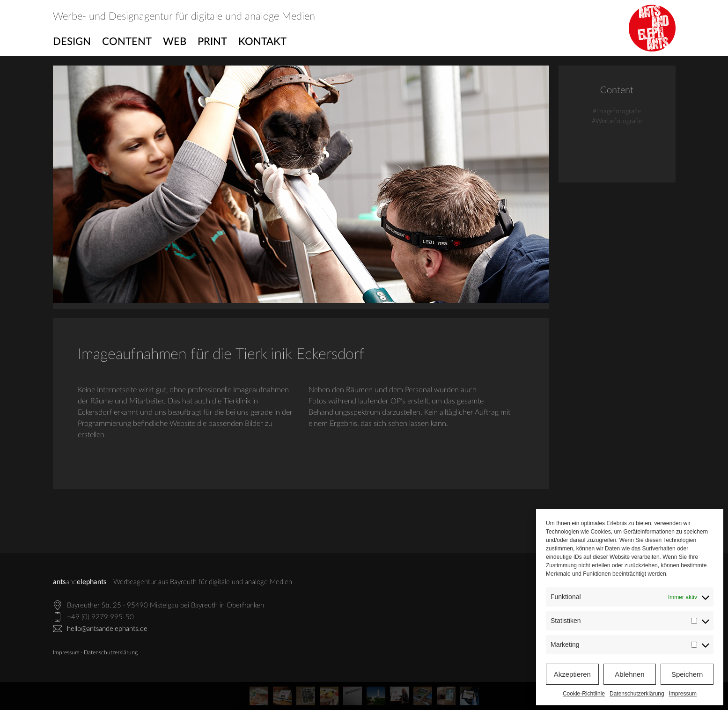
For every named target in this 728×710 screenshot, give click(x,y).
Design (72, 42)
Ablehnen (629, 674)
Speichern (687, 674)
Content (127, 42)
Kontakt (262, 42)
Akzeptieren (572, 674)
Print (212, 42)
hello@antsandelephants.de (107, 629)
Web (175, 42)
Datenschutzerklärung (637, 694)
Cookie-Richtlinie (584, 694)
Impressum (683, 694)
